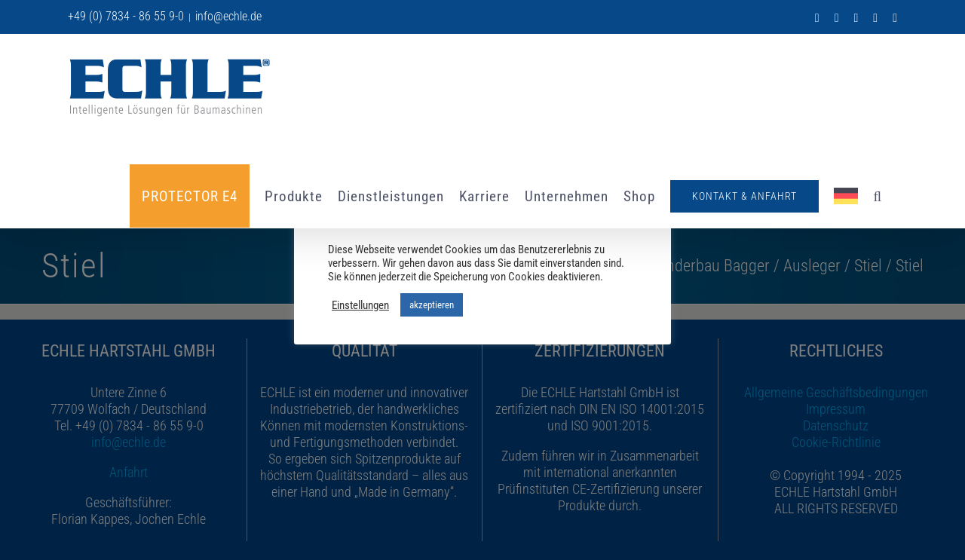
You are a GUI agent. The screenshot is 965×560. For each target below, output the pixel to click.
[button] (878, 196)
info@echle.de (228, 16)
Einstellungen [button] (360, 305)
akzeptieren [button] (432, 305)
